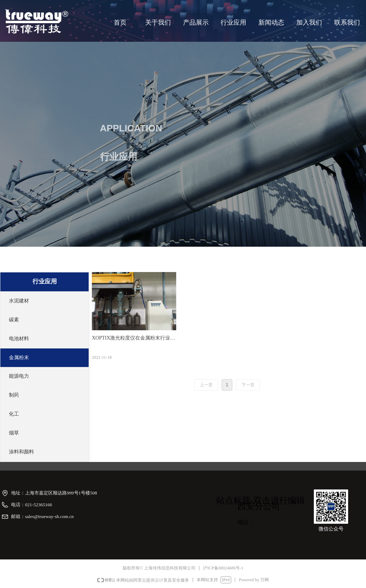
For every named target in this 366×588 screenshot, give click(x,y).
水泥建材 (19, 301)
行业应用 (45, 282)
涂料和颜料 (21, 452)
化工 (14, 414)
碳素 (14, 320)
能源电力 (19, 376)
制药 (14, 395)
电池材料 (19, 339)
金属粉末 (19, 358)
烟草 (14, 433)
